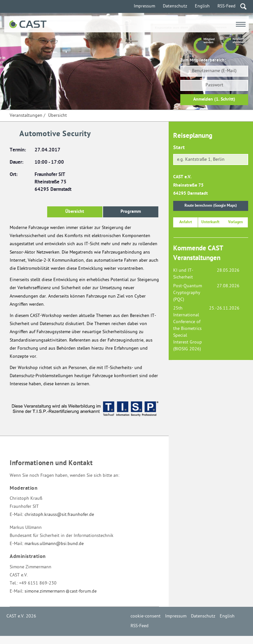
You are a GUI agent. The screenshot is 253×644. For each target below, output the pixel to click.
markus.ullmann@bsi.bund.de (54, 544)
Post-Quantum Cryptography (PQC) (188, 293)
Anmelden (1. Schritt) (214, 99)
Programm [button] (131, 212)
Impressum (144, 6)
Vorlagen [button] (236, 222)
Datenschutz (175, 6)
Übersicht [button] (75, 212)
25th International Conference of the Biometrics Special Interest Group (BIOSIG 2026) (188, 329)
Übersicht (58, 116)
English (202, 6)
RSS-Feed (227, 6)
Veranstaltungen (26, 116)
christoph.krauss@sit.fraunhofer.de (59, 515)
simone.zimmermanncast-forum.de (61, 591)
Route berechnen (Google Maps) (211, 206)
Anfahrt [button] (186, 222)
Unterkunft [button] (210, 222)
